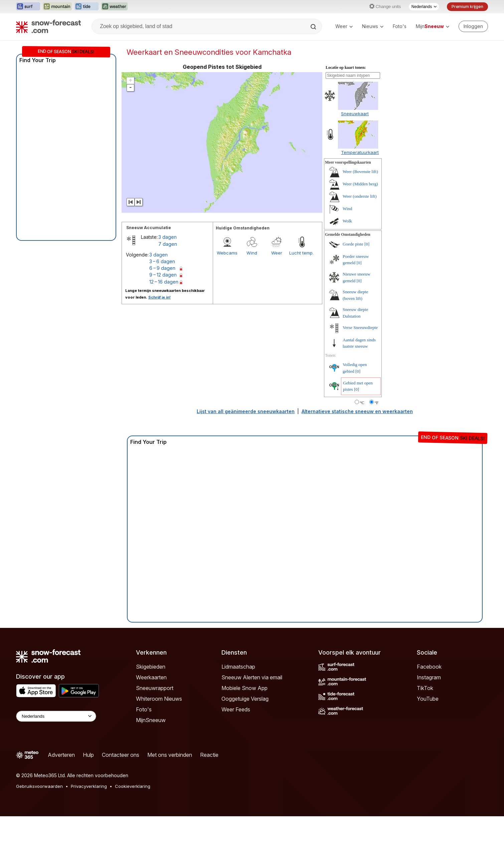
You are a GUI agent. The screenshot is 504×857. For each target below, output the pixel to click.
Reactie (209, 755)
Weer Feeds (236, 709)
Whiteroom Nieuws (159, 699)
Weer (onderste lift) (360, 196)
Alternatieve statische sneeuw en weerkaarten (357, 411)
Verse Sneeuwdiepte (360, 327)
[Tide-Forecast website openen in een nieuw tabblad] (87, 7)
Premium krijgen (467, 7)
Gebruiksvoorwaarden (39, 786)
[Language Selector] (56, 716)
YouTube (428, 699)
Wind (252, 253)
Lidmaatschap (238, 667)
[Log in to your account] (473, 26)
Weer (344, 26)
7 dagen (168, 244)
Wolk (347, 221)
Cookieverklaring (133, 786)
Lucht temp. (301, 253)
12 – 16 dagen (164, 282)
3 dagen (167, 237)
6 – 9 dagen (162, 268)
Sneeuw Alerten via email (252, 677)
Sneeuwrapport (155, 688)
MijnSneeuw (151, 720)
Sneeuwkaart (355, 114)
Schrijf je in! (159, 297)
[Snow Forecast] (48, 26)
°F (377, 403)
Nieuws (373, 26)
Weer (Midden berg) (360, 184)
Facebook (429, 667)
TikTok (425, 688)
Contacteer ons (121, 755)
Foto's (400, 26)
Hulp (88, 755)
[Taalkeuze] (424, 7)
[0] (367, 244)
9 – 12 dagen (163, 275)
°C (362, 403)
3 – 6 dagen (162, 261)
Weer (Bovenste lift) (360, 172)
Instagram (429, 677)
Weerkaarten (151, 677)
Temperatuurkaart (360, 152)
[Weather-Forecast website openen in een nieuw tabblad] (114, 7)
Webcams (227, 253)
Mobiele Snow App (244, 688)
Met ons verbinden (170, 755)
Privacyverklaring (89, 786)
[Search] (314, 27)
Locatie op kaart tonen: (346, 67)
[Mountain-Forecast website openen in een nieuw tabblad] (57, 7)
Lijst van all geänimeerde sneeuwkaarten (246, 411)
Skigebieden (151, 667)
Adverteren (61, 755)
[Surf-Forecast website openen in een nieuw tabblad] (28, 7)
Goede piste (353, 244)
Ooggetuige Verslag (245, 699)
